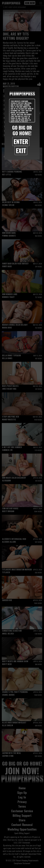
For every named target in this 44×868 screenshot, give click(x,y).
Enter (21, 141)
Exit (21, 150)
